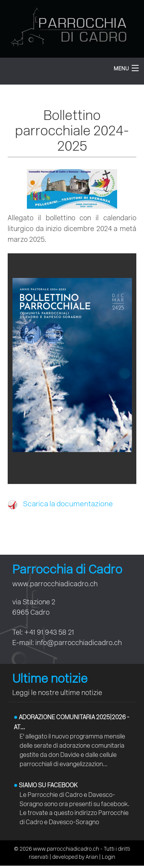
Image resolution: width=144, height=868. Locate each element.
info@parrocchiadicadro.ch (79, 643)
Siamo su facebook (46, 785)
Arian (92, 857)
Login (108, 857)
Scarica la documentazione (60, 504)
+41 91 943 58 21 (49, 632)
